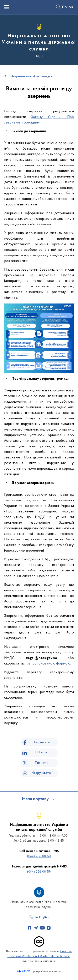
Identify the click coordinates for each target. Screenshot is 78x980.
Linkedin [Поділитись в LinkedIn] (41, 752)
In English (42, 918)
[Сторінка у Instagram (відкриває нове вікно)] (49, 928)
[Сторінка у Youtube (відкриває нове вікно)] (42, 928)
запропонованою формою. (49, 664)
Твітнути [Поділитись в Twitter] (41, 763)
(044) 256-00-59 (39, 872)
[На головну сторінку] (39, 39)
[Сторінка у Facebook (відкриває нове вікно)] (29, 928)
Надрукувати (41, 773)
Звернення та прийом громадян (32, 77)
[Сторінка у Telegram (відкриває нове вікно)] (36, 928)
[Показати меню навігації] (7, 7)
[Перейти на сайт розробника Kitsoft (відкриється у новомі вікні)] (24, 971)
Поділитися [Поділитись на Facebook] (41, 742)
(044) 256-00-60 (39, 856)
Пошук (68, 7)
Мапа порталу (35, 799)
